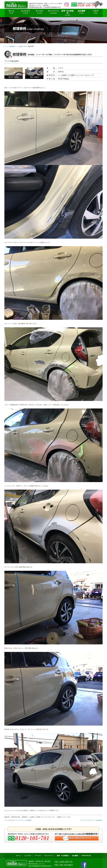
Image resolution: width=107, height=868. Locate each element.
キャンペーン (53, 12)
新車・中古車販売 (63, 856)
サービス (39, 12)
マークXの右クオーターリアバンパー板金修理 (18, 820)
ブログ (96, 12)
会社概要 (82, 12)
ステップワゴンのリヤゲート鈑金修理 (91, 820)
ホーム (11, 12)
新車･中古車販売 (68, 13)
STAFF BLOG (86, 856)
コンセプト (25, 12)
